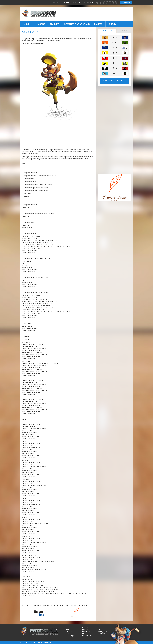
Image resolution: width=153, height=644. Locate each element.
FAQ (80, 2)
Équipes (98, 24)
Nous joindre (89, 2)
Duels (124, 31)
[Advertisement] (95, 14)
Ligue (27, 24)
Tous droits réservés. (37, 642)
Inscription (87, 636)
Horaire (41, 24)
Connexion (102, 634)
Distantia (54, 642)
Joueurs (112, 24)
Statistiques (84, 24)
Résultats (55, 24)
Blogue (67, 2)
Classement (70, 24)
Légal (74, 2)
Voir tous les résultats (115, 81)
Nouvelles (57, 2)
